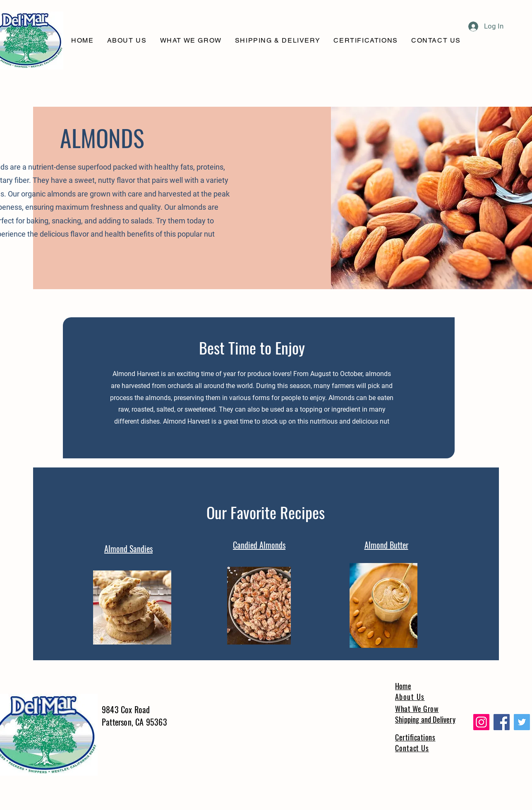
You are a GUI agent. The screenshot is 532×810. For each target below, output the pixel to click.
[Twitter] (522, 722)
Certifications (415, 737)
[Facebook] (502, 722)
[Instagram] (481, 722)
